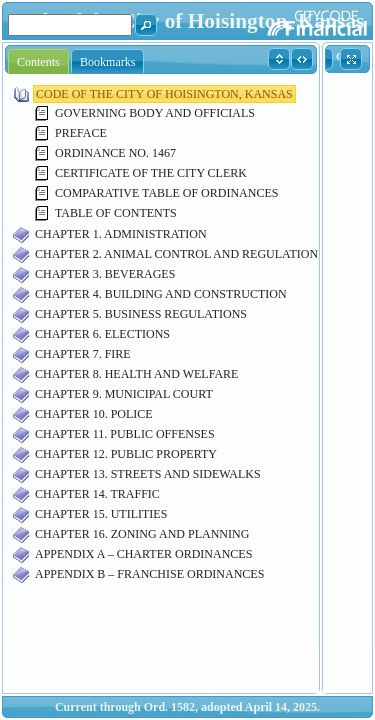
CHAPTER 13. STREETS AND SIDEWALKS (148, 474)
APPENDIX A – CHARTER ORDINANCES (143, 554)
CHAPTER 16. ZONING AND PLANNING (142, 534)
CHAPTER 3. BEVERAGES (105, 274)
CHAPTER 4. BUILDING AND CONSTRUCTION (161, 294)
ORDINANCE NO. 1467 (115, 153)
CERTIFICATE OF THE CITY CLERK (151, 173)
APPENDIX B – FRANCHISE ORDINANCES (149, 574)
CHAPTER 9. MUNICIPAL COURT (124, 394)
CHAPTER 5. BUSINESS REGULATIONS (141, 314)
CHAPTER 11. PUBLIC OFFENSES (125, 434)
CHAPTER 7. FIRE (83, 354)
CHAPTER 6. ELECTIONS (102, 334)
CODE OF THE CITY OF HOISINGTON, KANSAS (164, 94)
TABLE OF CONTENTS (116, 213)
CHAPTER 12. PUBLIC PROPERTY (126, 454)
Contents (38, 62)
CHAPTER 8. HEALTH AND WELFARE (136, 374)
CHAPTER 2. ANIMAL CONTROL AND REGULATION (176, 254)
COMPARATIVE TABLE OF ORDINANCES (166, 193)
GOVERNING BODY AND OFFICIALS (155, 113)
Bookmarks (107, 62)
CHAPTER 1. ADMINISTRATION (121, 234)
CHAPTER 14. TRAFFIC (97, 494)
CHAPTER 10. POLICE (94, 414)
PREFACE (81, 133)
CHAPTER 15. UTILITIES (101, 514)
